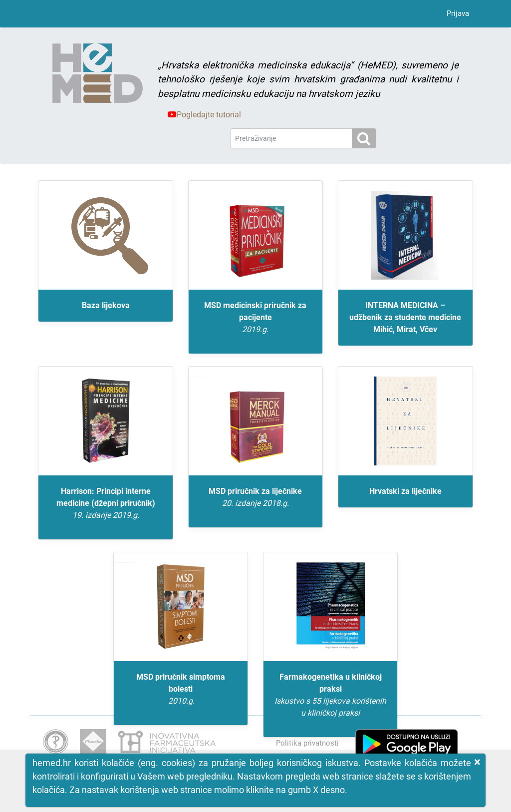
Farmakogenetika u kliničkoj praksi (330, 696)
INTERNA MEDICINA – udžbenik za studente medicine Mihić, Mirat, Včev (405, 317)
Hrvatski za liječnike (405, 491)
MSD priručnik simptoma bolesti (181, 690)
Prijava (458, 13)
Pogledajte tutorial (204, 115)
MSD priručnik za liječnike (255, 498)
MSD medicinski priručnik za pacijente (255, 318)
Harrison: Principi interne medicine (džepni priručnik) (105, 504)
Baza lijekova (106, 305)
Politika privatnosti (307, 743)
